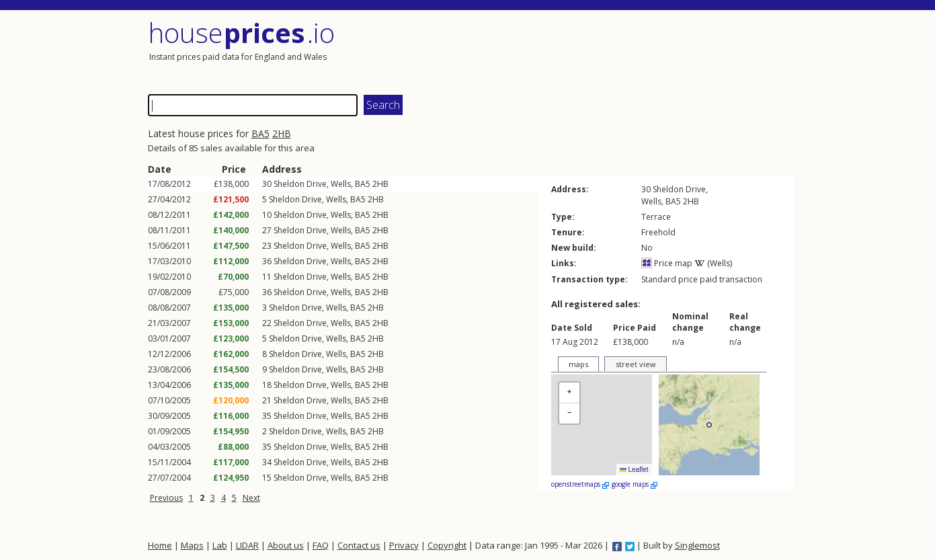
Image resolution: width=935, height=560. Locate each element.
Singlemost (697, 545)
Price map (667, 263)
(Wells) (713, 263)
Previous (166, 498)
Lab (220, 545)
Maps (192, 545)
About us (286, 545)
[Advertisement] (632, 50)
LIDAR (247, 545)
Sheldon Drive (300, 184)
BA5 (260, 133)
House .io (242, 33)
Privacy (404, 545)
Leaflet (634, 470)
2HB (282, 133)
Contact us (359, 545)
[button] (569, 393)
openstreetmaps (580, 484)
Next (251, 498)
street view (636, 364)
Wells (341, 184)
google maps (635, 484)
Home (160, 545)
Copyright (447, 545)
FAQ (321, 545)
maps (578, 364)
